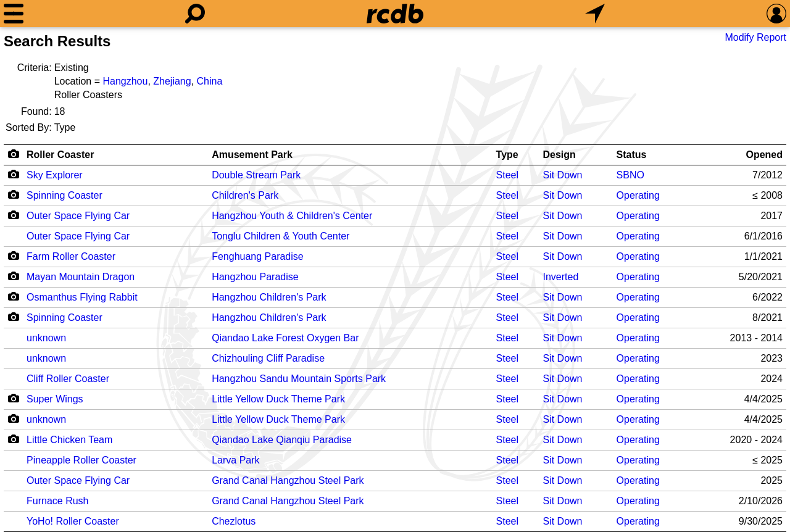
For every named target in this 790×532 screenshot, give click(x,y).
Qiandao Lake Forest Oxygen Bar (285, 338)
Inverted (560, 277)
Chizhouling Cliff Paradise (268, 358)
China (210, 81)
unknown (46, 338)
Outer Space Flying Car (78, 216)
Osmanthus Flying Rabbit (82, 297)
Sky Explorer (55, 175)
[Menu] (14, 14)
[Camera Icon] (13, 174)
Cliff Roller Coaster (68, 379)
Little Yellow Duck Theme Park (278, 399)
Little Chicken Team (69, 440)
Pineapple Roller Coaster (81, 460)
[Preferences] (776, 14)
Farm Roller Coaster (71, 256)
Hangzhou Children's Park (269, 297)
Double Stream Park (256, 175)
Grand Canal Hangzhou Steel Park (288, 480)
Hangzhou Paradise (255, 277)
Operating (638, 195)
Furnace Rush (58, 501)
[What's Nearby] (595, 14)
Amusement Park (252, 155)
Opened (764, 155)
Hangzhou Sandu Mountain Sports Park (299, 379)
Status (632, 155)
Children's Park (245, 195)
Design (559, 155)
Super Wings (55, 399)
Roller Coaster (60, 155)
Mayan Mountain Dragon (81, 277)
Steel (507, 175)
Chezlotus (234, 521)
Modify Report (755, 37)
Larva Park (235, 460)
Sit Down (562, 175)
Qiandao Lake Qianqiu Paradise (282, 440)
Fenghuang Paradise (258, 256)
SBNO (630, 175)
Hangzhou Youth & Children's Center (292, 216)
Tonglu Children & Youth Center (281, 236)
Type (507, 155)
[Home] (395, 14)
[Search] (195, 14)
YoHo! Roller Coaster (73, 521)
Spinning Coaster (64, 195)
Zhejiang (172, 81)
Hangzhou (125, 81)
